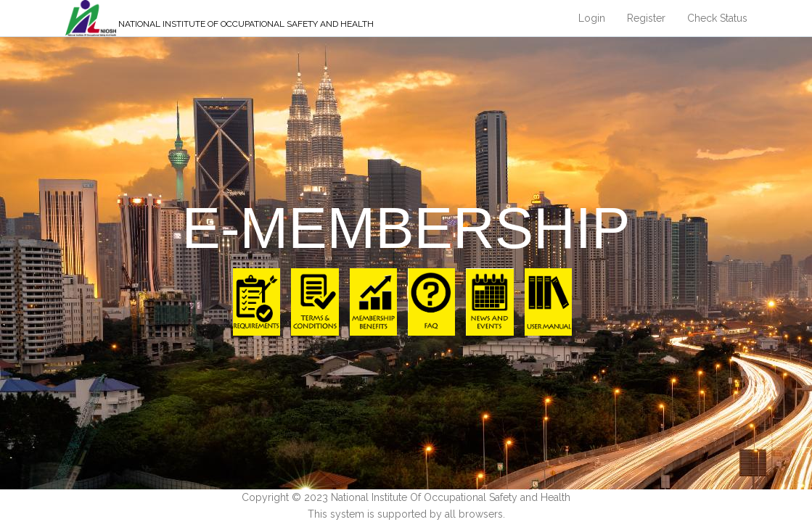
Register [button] (646, 18)
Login (592, 18)
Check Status (717, 18)
